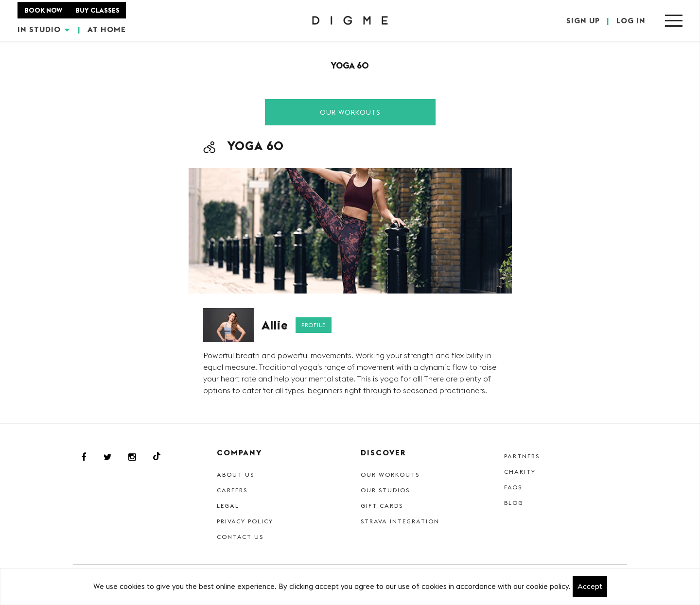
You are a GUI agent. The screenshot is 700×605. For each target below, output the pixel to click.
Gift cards (382, 506)
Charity (520, 472)
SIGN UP (583, 20)
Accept (590, 586)
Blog (514, 503)
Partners (522, 456)
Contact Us (240, 537)
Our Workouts (350, 112)
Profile (314, 325)
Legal (228, 506)
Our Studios (385, 490)
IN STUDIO (44, 29)
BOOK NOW (43, 10)
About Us (236, 475)
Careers (232, 490)
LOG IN (631, 20)
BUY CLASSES (97, 10)
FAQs (513, 487)
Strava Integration (400, 521)
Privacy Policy (245, 521)
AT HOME (107, 29)
